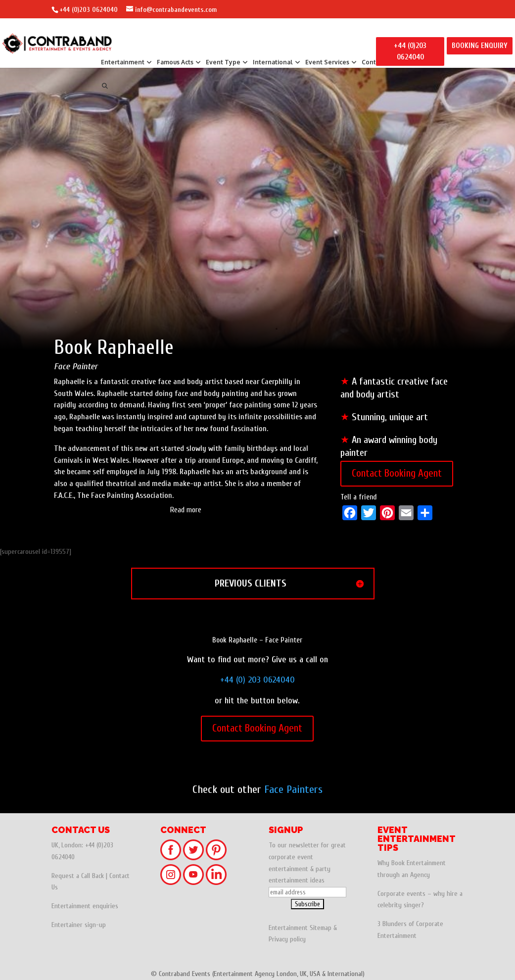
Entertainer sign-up (79, 925)
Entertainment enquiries (85, 906)
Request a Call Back (78, 876)
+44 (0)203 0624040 (89, 10)
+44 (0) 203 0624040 (257, 680)
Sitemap (321, 928)
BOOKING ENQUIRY (480, 46)
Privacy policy (287, 939)
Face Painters (293, 789)
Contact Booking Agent (397, 473)
